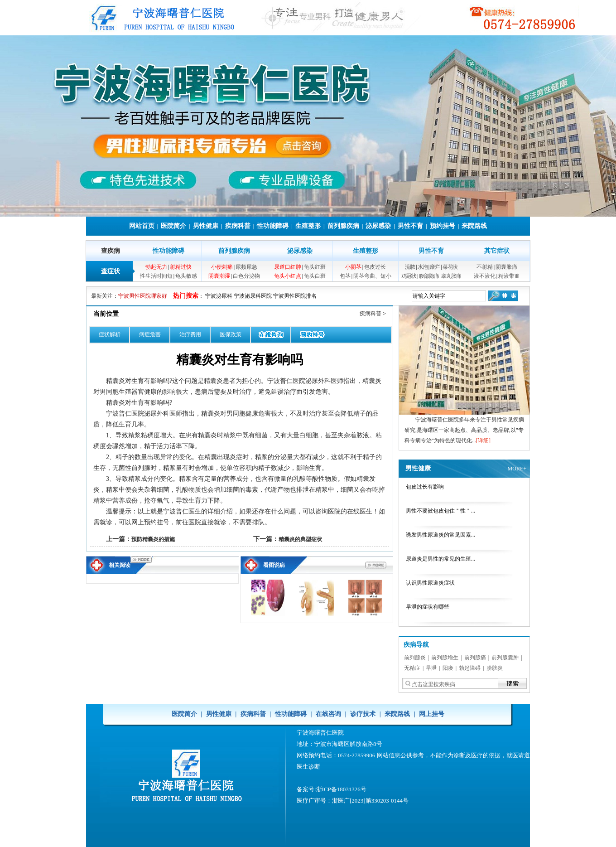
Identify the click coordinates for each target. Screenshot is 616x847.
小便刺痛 (222, 267)
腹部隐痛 (429, 276)
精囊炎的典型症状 (300, 539)
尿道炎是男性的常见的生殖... (440, 559)
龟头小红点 (288, 276)
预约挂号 (443, 226)
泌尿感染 (378, 226)
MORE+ (517, 469)
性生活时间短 (156, 276)
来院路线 (474, 226)
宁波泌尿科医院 (253, 296)
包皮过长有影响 (425, 487)
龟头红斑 (315, 267)
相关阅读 (120, 565)
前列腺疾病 (343, 226)
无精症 (412, 668)
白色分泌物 (246, 276)
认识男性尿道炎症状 (430, 583)
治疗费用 (190, 334)
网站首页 (142, 226)
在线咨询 (328, 714)
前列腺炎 (415, 658)
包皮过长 (375, 267)
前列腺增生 (445, 658)
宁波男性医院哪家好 (143, 296)
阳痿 (448, 668)
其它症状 (497, 251)
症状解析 (110, 334)
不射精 (485, 267)
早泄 (431, 668)
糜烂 (435, 267)
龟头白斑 (315, 276)
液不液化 (485, 276)
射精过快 (181, 267)
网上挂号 (432, 714)
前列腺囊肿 (505, 658)
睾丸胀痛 (451, 276)
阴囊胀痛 (506, 267)
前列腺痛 (475, 658)
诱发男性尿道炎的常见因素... (440, 535)
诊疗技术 (363, 714)
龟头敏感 (186, 276)
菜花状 (450, 267)
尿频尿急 (246, 267)
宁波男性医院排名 (295, 296)
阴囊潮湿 (219, 276)
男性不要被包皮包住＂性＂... (440, 511)
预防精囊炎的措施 (153, 539)
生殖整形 (308, 226)
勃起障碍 (470, 668)
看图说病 (274, 565)
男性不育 (410, 226)
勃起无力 (156, 267)
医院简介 (173, 226)
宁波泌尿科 (219, 296)
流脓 (410, 267)
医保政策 (231, 334)
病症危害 (150, 334)
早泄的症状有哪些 (428, 607)
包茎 (345, 276)
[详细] (483, 440)
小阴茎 (353, 267)
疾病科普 (238, 226)
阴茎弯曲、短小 (372, 276)
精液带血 (509, 276)
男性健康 (206, 226)
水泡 (423, 267)
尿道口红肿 (288, 267)
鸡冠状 (409, 276)
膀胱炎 (495, 668)
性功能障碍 (273, 226)
